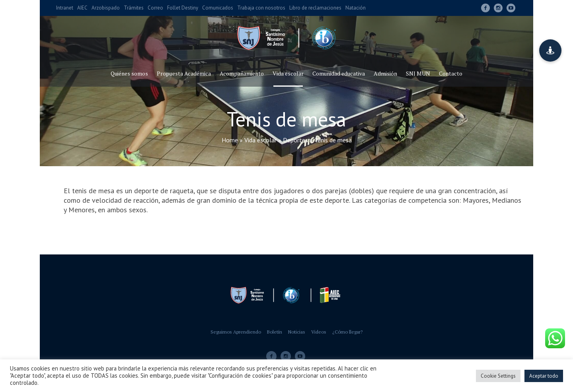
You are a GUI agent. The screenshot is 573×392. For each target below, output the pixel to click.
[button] (550, 50)
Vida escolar (260, 140)
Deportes (295, 140)
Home (230, 140)
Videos (319, 332)
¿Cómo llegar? (347, 332)
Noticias (297, 332)
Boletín (275, 332)
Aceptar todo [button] (544, 376)
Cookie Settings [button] (498, 376)
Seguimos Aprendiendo (236, 332)
